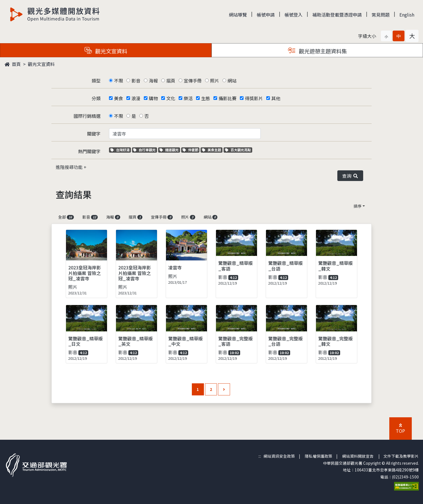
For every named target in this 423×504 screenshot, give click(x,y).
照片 (215, 81)
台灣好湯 (121, 150)
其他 (276, 98)
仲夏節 (191, 150)
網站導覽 (238, 15)
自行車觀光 (144, 150)
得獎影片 (254, 98)
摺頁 (171, 81)
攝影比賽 (228, 98)
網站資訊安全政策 (279, 456)
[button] (386, 36)
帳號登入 (294, 15)
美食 (119, 98)
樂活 (188, 98)
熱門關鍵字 (89, 151)
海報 (153, 81)
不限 (119, 81)
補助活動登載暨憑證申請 (337, 15)
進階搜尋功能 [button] (70, 167)
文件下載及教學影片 (401, 456)
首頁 (13, 64)
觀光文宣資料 (41, 64)
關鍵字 (94, 134)
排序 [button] (358, 206)
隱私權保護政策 (319, 456)
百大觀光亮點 (238, 150)
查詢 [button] (350, 176)
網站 (232, 81)
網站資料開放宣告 (358, 456)
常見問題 (381, 15)
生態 (206, 98)
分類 (96, 98)
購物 (153, 98)
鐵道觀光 (170, 150)
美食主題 (212, 150)
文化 (171, 98)
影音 (136, 81)
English (407, 15)
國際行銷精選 (87, 116)
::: (260, 456)
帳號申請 (266, 15)
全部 (66, 217)
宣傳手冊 (193, 81)
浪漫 (136, 98)
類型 (96, 81)
